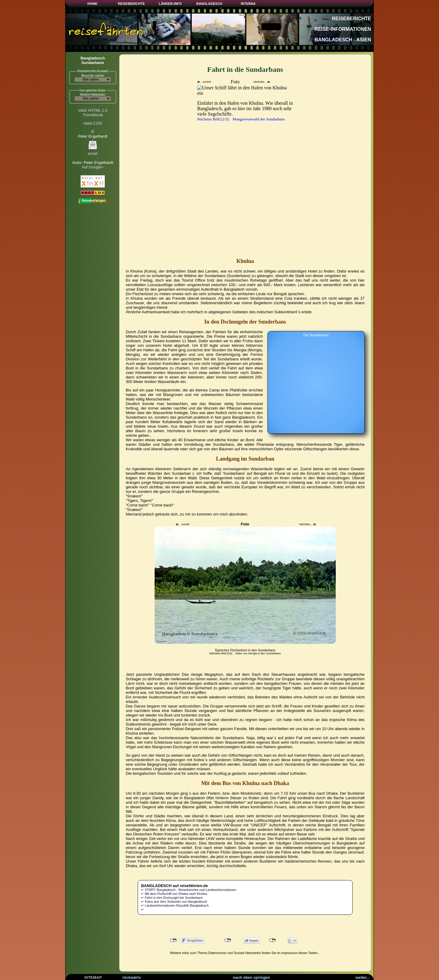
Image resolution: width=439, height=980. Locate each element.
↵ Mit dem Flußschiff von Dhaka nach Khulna (174, 894)
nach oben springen (252, 977)
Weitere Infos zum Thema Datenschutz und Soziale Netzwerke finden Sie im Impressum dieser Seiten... (245, 953)
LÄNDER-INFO (170, 4)
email (93, 152)
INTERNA (248, 4)
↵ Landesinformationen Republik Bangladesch (175, 905)
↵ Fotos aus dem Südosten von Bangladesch (174, 902)
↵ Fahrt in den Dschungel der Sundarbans (172, 898)
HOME (93, 4)
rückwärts (131, 977)
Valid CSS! (93, 123)
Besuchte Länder (93, 76)
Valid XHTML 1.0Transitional (93, 113)
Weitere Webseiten (93, 95)
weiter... (363, 977)
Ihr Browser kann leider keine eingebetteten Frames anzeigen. (245, 166)
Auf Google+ (93, 167)
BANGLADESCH (209, 4)
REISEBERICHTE (131, 4)
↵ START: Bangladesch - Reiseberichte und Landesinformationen (189, 890)
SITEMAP (93, 977)
